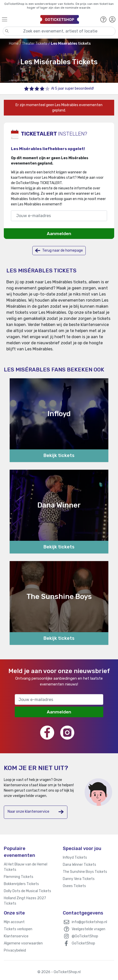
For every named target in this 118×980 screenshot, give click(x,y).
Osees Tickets (74, 886)
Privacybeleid (15, 950)
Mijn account (14, 922)
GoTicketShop (83, 943)
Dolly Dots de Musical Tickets (27, 891)
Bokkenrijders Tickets (21, 884)
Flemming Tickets (19, 877)
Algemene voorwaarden (23, 943)
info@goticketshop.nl (89, 922)
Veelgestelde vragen (88, 929)
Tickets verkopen (18, 929)
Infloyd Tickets (75, 857)
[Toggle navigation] (19, 19)
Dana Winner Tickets (79, 865)
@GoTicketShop (85, 936)
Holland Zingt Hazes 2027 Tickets (25, 901)
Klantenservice (16, 936)
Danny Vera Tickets (79, 879)
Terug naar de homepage (59, 250)
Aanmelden (59, 234)
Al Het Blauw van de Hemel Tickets (26, 867)
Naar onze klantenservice (36, 812)
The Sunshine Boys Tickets (85, 872)
